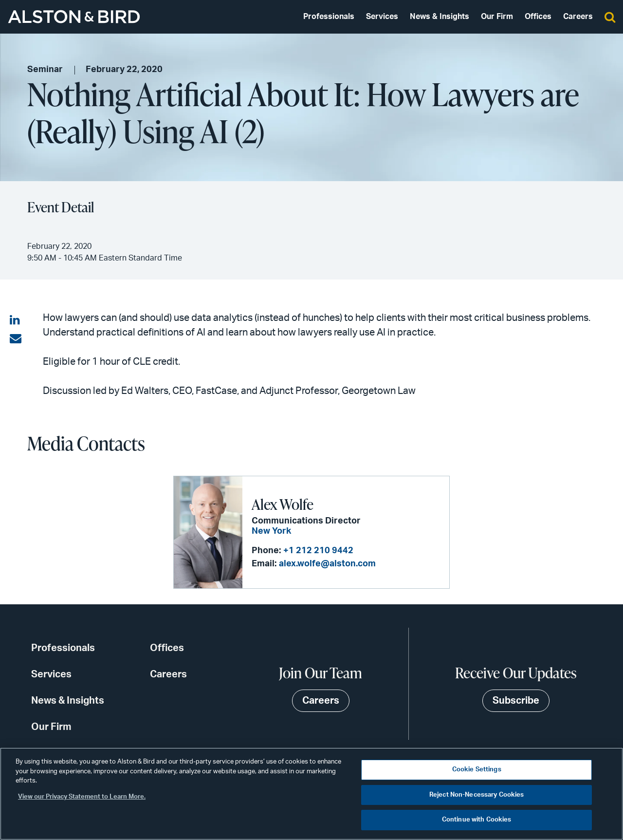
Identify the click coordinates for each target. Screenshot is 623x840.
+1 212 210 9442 (318, 551)
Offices (538, 17)
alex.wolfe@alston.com (327, 564)
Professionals (329, 17)
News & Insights (440, 17)
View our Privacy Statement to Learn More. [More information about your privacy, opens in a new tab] (82, 797)
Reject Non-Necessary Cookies (477, 795)
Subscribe (516, 701)
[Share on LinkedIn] (16, 320)
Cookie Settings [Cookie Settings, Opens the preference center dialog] (477, 770)
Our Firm (497, 17)
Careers (578, 17)
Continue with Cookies (477, 820)
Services (382, 17)
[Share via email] (16, 339)
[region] (311, 794)
